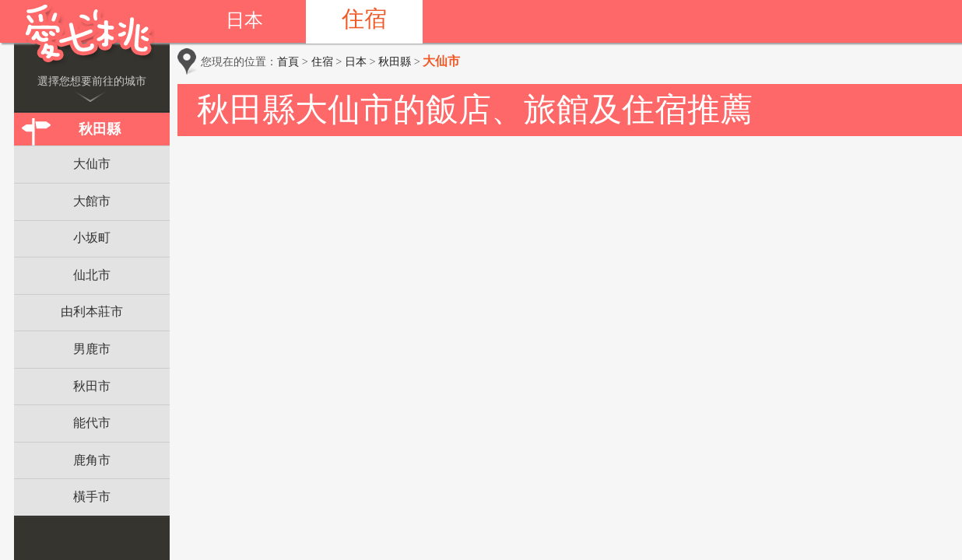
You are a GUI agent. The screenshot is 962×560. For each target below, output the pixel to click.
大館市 (92, 201)
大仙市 (92, 164)
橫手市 (92, 497)
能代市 (92, 423)
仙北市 (92, 275)
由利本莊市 (92, 311)
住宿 (364, 19)
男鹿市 (92, 349)
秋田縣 (100, 129)
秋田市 (92, 386)
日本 (244, 20)
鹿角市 (92, 460)
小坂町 (92, 238)
